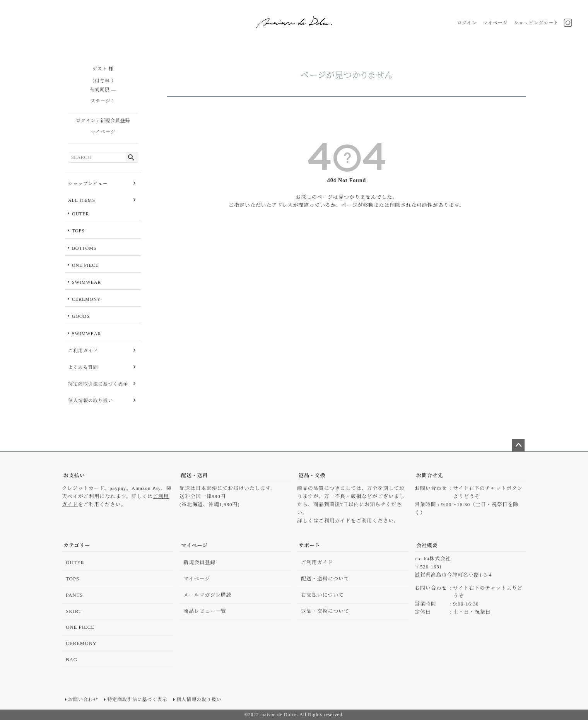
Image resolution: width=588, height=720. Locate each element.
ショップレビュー (88, 184)
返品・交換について (325, 611)
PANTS (74, 595)
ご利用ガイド (83, 351)
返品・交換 (312, 475)
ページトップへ (518, 445)
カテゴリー (77, 545)
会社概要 (427, 545)
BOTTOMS (84, 248)
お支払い (74, 475)
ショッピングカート (536, 23)
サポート (309, 545)
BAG (72, 659)
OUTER (81, 214)
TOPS (78, 231)
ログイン (467, 23)
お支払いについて (322, 595)
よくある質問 (83, 367)
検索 (131, 157)
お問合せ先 (430, 475)
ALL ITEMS (82, 200)
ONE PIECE (85, 265)
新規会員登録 (115, 121)
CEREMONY (86, 299)
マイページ (495, 23)
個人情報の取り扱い (91, 401)
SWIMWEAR (86, 282)
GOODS (81, 316)
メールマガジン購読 (208, 595)
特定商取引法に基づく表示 (98, 384)
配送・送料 (195, 475)
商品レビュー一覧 (205, 611)
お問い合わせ (83, 700)
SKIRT (74, 611)
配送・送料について (325, 579)
